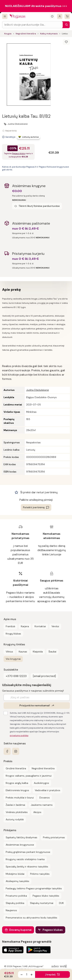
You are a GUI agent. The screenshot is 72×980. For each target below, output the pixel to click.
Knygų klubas (13, 634)
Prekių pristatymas (54, 837)
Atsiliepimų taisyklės (17, 881)
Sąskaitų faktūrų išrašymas (21, 837)
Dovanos (45, 798)
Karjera (25, 626)
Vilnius (9, 652)
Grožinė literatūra (16, 768)
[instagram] (16, 751)
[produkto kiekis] (27, 974)
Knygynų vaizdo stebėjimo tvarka (25, 859)
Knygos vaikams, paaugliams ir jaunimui (29, 776)
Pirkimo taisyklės (40, 874)
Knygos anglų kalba (17, 783)
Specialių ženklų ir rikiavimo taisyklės (27, 867)
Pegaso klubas (53, 930)
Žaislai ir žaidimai (15, 805)
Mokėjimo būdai (15, 874)
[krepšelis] (67, 16)
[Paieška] (66, 25)
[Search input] (32, 25)
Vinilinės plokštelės (17, 812)
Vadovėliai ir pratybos (47, 790)
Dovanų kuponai (20, 930)
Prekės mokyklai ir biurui (20, 798)
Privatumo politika (16, 896)
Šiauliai (52, 652)
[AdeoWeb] (59, 966)
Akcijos (37, 812)
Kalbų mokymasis (49, 34)
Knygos (8, 34)
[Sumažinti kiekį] (22, 974)
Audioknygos (41, 783)
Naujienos (11, 910)
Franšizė (10, 626)
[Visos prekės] (5, 16)
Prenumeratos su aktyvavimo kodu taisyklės (31, 918)
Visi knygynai (13, 659)
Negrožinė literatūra (26, 34)
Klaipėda (38, 652)
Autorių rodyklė (15, 819)
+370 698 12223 (16, 676)
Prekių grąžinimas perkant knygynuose (28, 852)
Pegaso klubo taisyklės (46, 896)
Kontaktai (40, 626)
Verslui (55, 626)
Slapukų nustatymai (42, 903)
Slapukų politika (15, 903)
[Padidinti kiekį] (32, 974)
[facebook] (7, 751)
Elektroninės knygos (17, 790)
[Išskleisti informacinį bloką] (52, 16)
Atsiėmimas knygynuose (20, 845)
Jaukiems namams (42, 805)
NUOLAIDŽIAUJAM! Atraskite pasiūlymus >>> (36, 6)
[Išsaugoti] (66, 42)
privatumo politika (19, 735)
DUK (61, 903)
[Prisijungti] (60, 16)
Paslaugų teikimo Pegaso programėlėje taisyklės (34, 888)
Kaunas (23, 652)
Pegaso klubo (19, 153)
